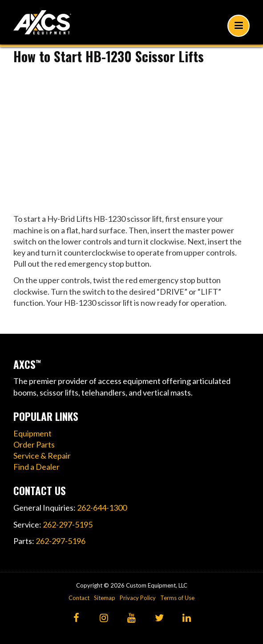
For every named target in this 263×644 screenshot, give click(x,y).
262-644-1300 (102, 508)
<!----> (132, 136)
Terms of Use (177, 598)
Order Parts (34, 444)
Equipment (32, 433)
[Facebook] (76, 618)
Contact (79, 598)
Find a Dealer (36, 467)
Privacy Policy (138, 598)
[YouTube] (131, 618)
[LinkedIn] (187, 618)
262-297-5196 (61, 541)
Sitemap (105, 598)
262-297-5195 (68, 524)
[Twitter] (159, 618)
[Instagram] (104, 618)
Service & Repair (42, 456)
